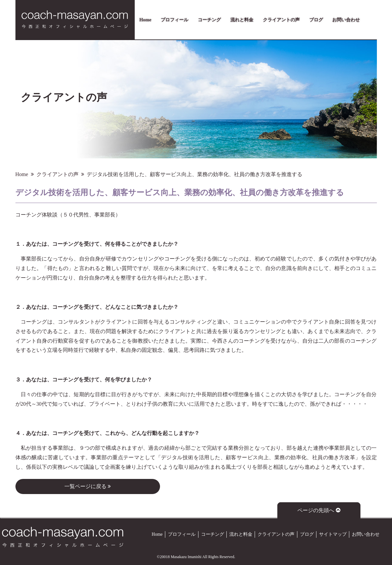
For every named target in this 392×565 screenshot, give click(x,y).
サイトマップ (333, 534)
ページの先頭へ (319, 510)
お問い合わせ (346, 20)
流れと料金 (242, 20)
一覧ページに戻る (88, 486)
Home (145, 20)
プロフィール (174, 20)
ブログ (316, 20)
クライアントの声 (281, 20)
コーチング (209, 20)
